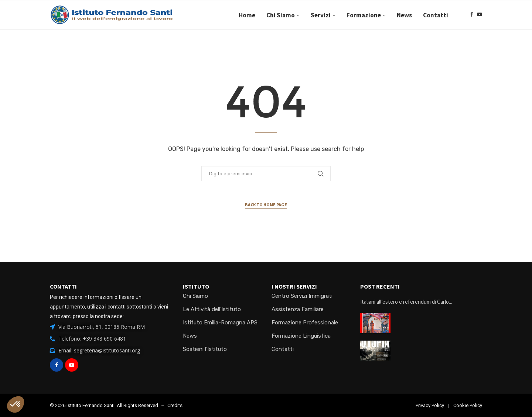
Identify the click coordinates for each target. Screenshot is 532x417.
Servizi (321, 15)
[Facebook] (472, 15)
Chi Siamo (281, 15)
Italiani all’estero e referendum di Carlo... (406, 302)
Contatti (436, 15)
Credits (175, 405)
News (404, 15)
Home (247, 15)
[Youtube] (480, 15)
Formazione (364, 15)
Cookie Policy (468, 405)
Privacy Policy (430, 405)
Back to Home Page (266, 205)
